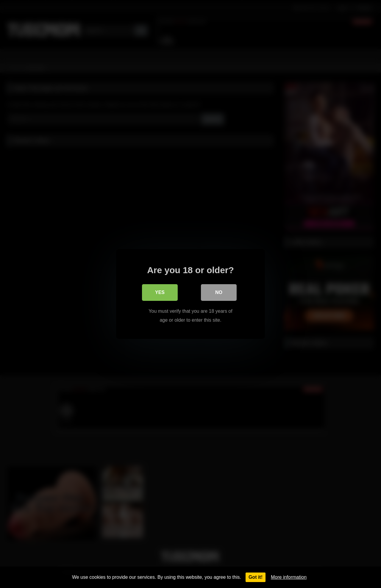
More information (289, 577)
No (219, 292)
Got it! (256, 577)
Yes (160, 292)
